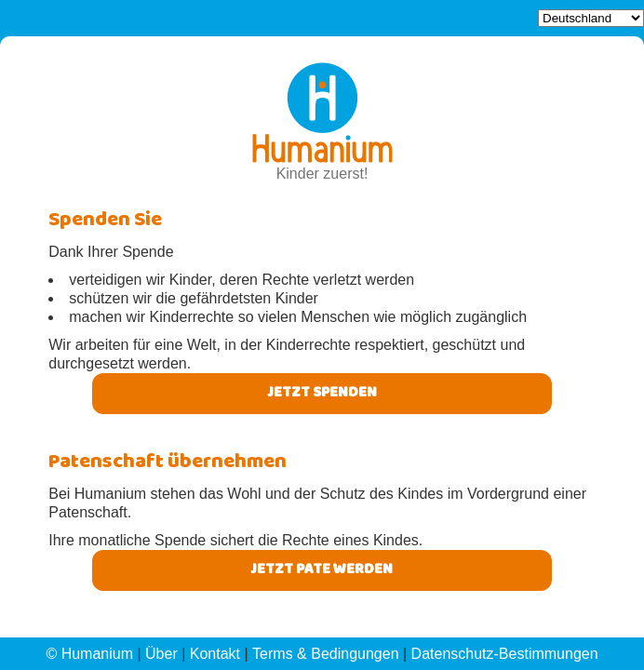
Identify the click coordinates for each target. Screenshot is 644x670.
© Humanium (89, 654)
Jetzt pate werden (322, 570)
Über (161, 654)
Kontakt (215, 654)
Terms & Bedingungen (325, 654)
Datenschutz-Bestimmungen (505, 654)
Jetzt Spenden (322, 394)
